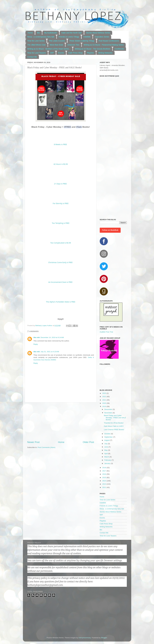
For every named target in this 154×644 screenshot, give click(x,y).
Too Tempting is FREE (61, 223)
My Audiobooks (51, 33)
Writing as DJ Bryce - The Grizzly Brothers (92, 49)
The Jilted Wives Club (36, 45)
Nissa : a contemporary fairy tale (41, 37)
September (109, 437)
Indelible (87, 37)
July (106, 444)
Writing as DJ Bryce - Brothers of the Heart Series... (49, 49)
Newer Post (33, 442)
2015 (104, 478)
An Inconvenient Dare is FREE (60, 282)
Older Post (88, 442)
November (109, 413)
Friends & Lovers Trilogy (69, 37)
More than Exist (56, 45)
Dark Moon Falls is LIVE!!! (114, 426)
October (108, 434)
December (109, 409)
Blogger (104, 638)
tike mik (37, 337)
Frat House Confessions (109, 41)
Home (30, 33)
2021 (104, 400)
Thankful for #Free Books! (114, 423)
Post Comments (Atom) (46, 447)
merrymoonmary (85, 638)
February (108, 460)
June (106, 447)
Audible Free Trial (106, 332)
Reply (36, 344)
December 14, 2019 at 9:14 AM (52, 337)
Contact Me (32, 57)
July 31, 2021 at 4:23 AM (50, 352)
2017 (104, 471)
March (107, 457)
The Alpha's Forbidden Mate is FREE (61, 302)
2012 (104, 487)
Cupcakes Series (102, 37)
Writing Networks (105, 53)
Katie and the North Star (72, 33)
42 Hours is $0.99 (61, 164)
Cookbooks (119, 49)
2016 (104, 474)
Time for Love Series (36, 41)
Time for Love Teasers (37, 53)
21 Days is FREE (60, 184)
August (107, 440)
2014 (104, 481)
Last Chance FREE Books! (114, 430)
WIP (52, 53)
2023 (104, 393)
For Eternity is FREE (61, 203)
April (106, 454)
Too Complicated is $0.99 (61, 243)
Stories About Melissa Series (98, 33)
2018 (104, 468)
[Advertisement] (61, 421)
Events (61, 53)
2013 (104, 484)
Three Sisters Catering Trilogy (82, 41)
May (106, 450)
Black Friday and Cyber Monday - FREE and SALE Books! (115, 418)
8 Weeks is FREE (61, 144)
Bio (39, 33)
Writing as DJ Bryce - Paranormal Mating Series (104, 45)
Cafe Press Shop (75, 53)
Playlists (90, 53)
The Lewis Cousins (57, 41)
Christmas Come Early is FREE (60, 262)
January (108, 463)
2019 (104, 406)
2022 (104, 397)
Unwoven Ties (73, 45)
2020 (104, 403)
